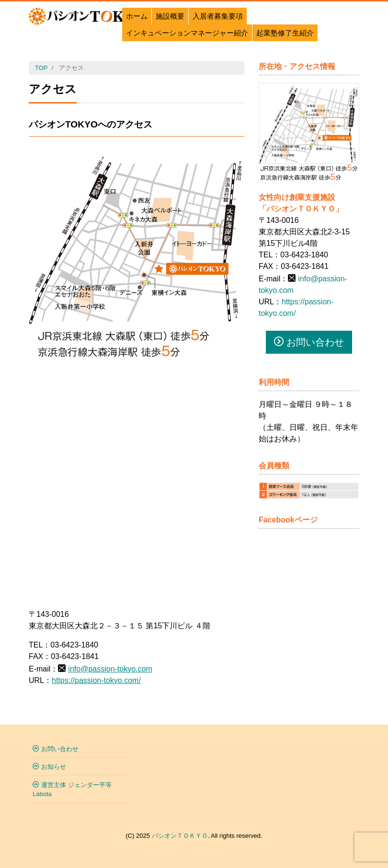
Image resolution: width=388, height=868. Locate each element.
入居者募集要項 (218, 16)
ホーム (137, 16)
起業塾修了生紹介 (285, 33)
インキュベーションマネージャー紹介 (187, 33)
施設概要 (170, 16)
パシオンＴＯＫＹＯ (180, 836)
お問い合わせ (309, 342)
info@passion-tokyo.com (110, 669)
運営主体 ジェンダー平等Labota (72, 790)
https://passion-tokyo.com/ (96, 680)
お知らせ (54, 767)
